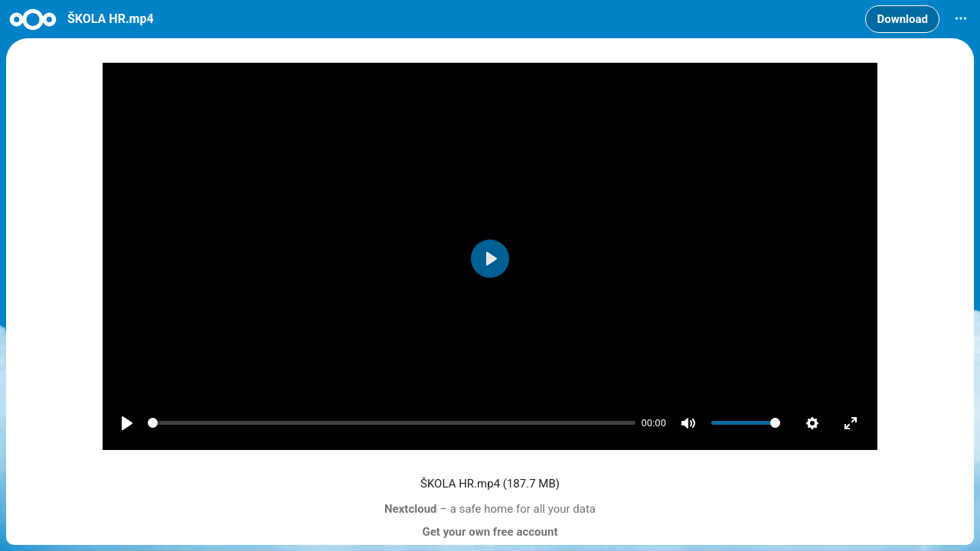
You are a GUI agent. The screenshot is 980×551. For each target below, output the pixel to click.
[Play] (127, 423)
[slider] (392, 423)
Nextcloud (411, 509)
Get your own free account (490, 532)
